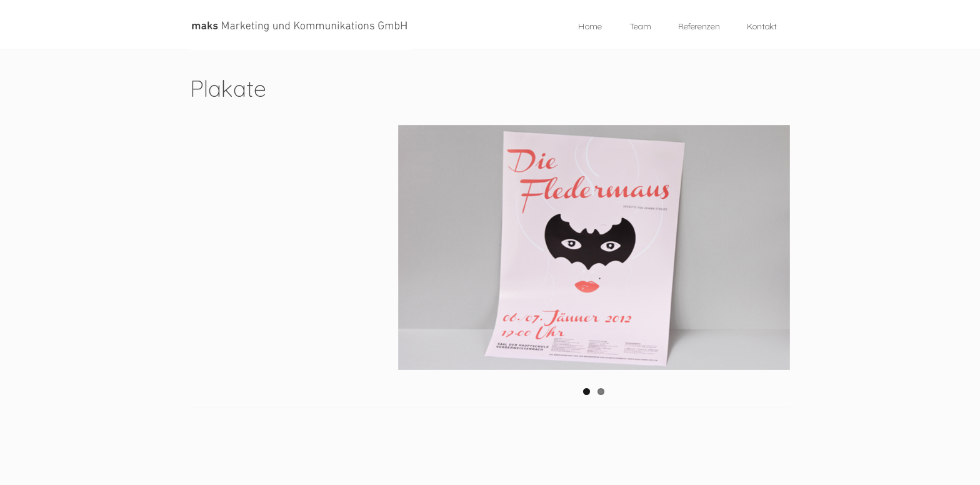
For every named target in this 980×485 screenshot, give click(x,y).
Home (590, 26)
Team (640, 26)
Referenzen (699, 26)
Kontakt (762, 26)
